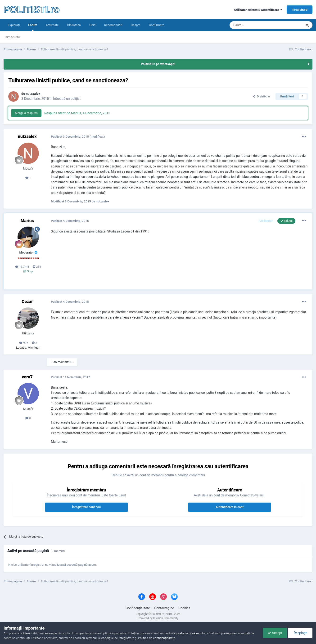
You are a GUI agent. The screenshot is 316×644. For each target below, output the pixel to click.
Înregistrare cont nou (86, 507)
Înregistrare (300, 10)
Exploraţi (14, 25)
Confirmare (157, 25)
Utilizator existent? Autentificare (258, 10)
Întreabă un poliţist (67, 99)
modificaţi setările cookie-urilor (185, 633)
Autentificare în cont (230, 507)
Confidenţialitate (138, 608)
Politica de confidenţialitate (156, 638)
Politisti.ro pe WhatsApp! (158, 64)
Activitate (52, 25)
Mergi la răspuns (26, 113)
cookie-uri (25, 633)
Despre (136, 25)
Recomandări (113, 25)
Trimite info (12, 37)
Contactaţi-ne (164, 608)
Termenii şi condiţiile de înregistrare (110, 638)
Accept (275, 633)
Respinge (300, 633)
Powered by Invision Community (158, 618)
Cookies (184, 608)
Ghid (93, 25)
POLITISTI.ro (32, 9)
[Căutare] (253, 25)
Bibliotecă (74, 25)
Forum (33, 27)
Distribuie (261, 96)
